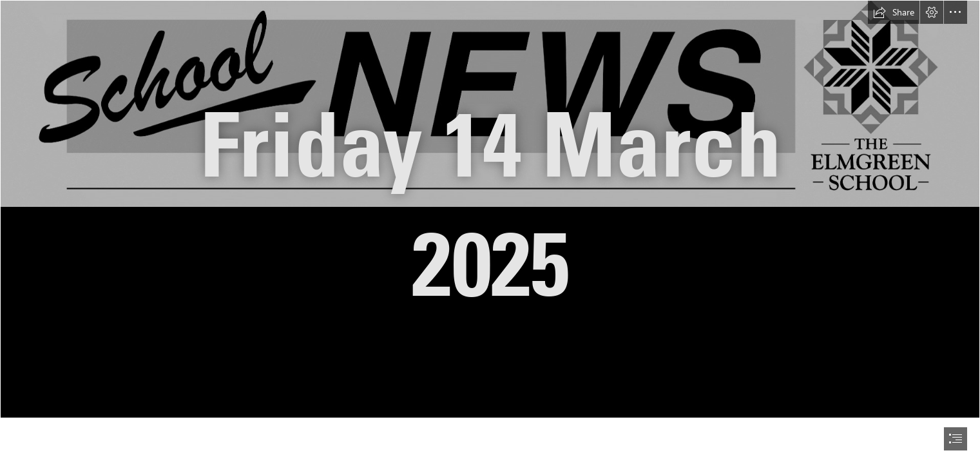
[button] (894, 12)
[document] (490, 232)
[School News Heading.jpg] (490, 209)
